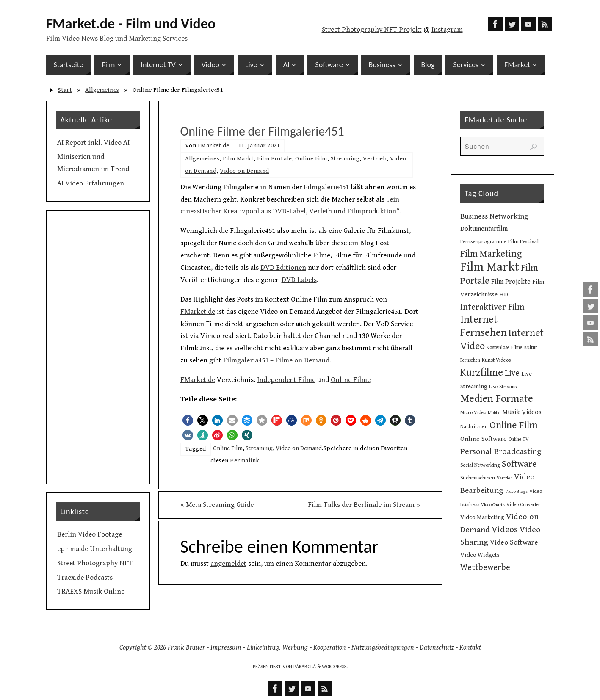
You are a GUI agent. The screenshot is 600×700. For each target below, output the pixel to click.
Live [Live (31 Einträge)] (512, 373)
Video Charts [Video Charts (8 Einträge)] (493, 505)
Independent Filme (286, 380)
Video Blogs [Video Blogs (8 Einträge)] (516, 492)
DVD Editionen (283, 268)
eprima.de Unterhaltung (95, 549)
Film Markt (238, 159)
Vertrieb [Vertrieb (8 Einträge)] (505, 478)
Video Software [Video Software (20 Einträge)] (514, 542)
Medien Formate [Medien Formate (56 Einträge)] (497, 399)
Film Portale (274, 159)
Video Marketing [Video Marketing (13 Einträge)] (482, 517)
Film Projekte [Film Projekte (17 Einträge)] (511, 282)
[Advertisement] (98, 347)
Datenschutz (437, 647)
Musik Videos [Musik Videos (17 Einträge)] (522, 412)
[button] (188, 420)
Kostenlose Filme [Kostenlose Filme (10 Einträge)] (505, 347)
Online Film (311, 159)
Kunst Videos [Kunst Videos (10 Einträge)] (496, 360)
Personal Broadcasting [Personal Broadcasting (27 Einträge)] (501, 452)
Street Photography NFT (95, 563)
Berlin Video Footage (90, 534)
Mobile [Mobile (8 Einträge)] (494, 413)
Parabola (305, 667)
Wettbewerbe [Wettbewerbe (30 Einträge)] (485, 567)
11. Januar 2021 (259, 145)
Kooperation (330, 647)
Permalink (245, 461)
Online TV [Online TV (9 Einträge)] (519, 439)
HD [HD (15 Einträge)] (504, 295)
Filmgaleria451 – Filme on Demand (276, 360)
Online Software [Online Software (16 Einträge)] (484, 439)
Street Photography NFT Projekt (372, 30)
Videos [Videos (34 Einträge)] (505, 530)
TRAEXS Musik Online (91, 592)
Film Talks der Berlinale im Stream (364, 505)
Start (65, 90)
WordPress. (335, 667)
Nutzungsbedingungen (383, 647)
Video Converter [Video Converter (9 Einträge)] (524, 505)
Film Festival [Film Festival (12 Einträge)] (523, 241)
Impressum (226, 647)
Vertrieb (375, 159)
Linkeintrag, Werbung (277, 647)
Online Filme (351, 380)
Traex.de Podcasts (85, 578)
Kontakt (470, 647)
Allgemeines (102, 90)
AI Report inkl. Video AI (93, 143)
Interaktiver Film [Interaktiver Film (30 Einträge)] (492, 307)
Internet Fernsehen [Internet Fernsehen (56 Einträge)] (484, 326)
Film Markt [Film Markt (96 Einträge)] (490, 267)
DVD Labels (299, 280)
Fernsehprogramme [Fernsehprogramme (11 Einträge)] (483, 242)
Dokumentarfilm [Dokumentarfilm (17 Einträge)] (484, 229)
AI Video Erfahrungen (91, 183)
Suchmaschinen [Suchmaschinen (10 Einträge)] (478, 478)
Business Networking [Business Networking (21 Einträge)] (494, 216)
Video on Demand (245, 171)
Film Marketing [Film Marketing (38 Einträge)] (491, 254)
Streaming (345, 159)
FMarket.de (214, 145)
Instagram (447, 30)
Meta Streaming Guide (217, 505)
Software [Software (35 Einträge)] (519, 464)
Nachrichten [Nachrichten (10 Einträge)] (474, 426)
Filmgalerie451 (326, 187)
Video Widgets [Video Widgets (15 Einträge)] (480, 555)
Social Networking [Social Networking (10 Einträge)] (480, 465)
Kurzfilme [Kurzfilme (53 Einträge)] (482, 372)
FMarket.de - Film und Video (131, 24)
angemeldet (228, 564)
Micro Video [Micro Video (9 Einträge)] (473, 413)
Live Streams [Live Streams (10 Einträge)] (503, 387)
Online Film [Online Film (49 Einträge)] (514, 425)
